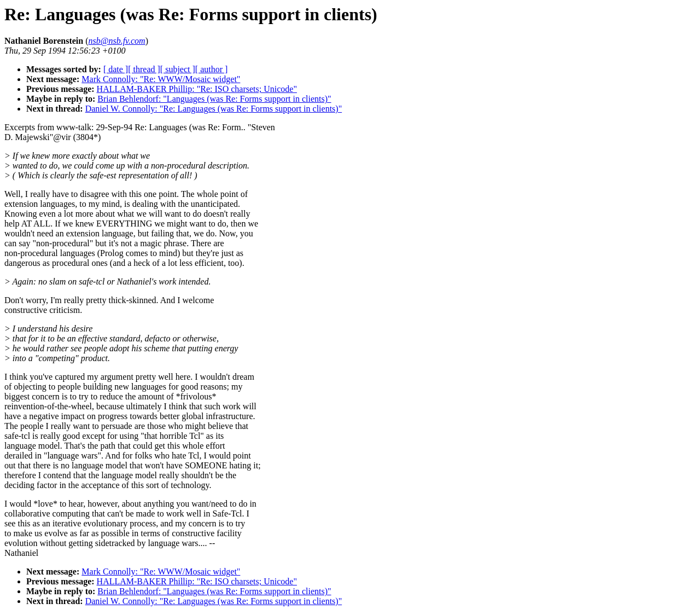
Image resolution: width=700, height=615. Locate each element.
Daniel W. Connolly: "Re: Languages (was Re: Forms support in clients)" (214, 109)
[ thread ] (144, 69)
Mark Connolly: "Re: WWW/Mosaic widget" (161, 79)
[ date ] (116, 69)
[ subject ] (178, 69)
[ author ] (212, 69)
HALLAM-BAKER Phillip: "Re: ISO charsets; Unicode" (197, 89)
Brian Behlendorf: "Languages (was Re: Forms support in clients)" (214, 99)
